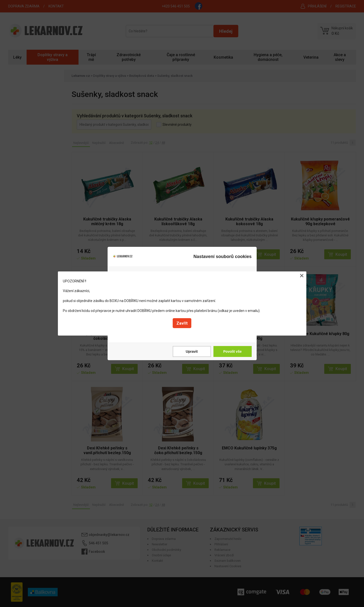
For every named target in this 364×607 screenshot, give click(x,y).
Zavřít (182, 323)
